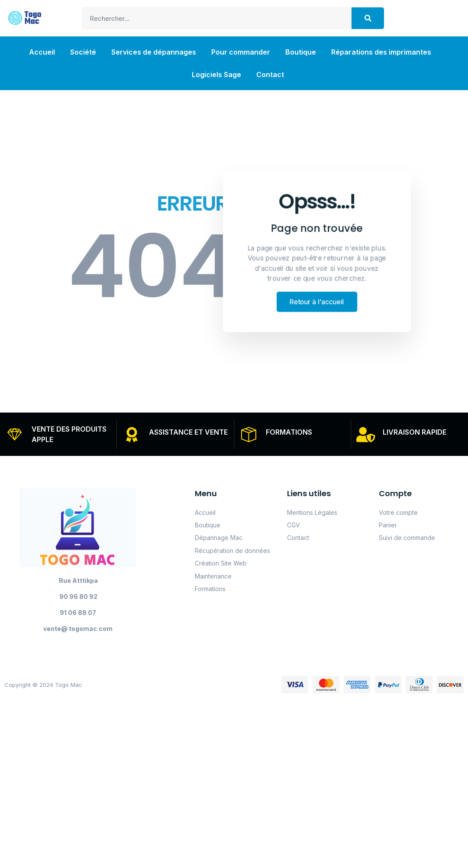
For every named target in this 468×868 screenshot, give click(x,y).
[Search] (368, 18)
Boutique (301, 52)
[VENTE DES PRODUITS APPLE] (15, 434)
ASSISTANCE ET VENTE (188, 432)
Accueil (42, 52)
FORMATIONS (289, 432)
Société (83, 52)
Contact (270, 75)
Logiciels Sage (216, 75)
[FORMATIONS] (249, 434)
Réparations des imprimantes (381, 52)
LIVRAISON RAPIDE (415, 432)
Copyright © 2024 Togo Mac (43, 685)
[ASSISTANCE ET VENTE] (132, 434)
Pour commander (241, 52)
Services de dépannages (154, 52)
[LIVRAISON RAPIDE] (366, 434)
